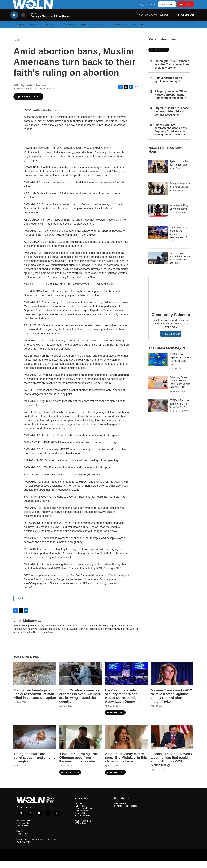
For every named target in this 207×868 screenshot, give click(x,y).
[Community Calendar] (171, 299)
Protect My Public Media (125, 813)
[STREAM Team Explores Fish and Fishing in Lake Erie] (158, 366)
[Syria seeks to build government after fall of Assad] (158, 173)
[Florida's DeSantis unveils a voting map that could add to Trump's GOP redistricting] (172, 744)
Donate (189, 8)
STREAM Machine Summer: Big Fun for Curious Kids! (179, 410)
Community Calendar (171, 321)
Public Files (80, 813)
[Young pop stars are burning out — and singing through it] (35, 744)
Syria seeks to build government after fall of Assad (180, 171)
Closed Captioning (83, 815)
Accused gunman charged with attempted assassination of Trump (179, 241)
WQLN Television (83, 828)
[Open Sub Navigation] (27, 31)
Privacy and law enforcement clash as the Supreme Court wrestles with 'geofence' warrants (171, 136)
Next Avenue (120, 810)
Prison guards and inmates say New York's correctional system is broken (172, 71)
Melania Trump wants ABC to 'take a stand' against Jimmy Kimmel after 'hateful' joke (171, 703)
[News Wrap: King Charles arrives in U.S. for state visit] (158, 217)
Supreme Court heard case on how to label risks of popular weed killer (172, 118)
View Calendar (171, 340)
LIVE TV (168, 8)
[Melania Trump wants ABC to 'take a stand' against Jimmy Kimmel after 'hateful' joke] (172, 680)
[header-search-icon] (142, 8)
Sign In (151, 8)
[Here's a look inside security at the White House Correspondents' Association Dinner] (126, 680)
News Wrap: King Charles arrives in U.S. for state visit (179, 216)
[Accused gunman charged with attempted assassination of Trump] (158, 239)
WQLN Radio (81, 830)
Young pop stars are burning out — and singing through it (34, 764)
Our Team (79, 810)
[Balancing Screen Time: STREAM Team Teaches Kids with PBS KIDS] (158, 389)
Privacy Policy (81, 817)
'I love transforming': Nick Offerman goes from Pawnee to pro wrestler (79, 764)
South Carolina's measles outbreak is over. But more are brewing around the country (80, 703)
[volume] (23, 22)
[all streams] (186, 22)
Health (17, 47)
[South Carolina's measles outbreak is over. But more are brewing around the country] (81, 680)
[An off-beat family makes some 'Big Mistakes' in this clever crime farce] (126, 744)
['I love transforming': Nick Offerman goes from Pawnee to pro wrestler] (81, 744)
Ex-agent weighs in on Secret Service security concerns (180, 193)
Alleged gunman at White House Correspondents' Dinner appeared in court (171, 101)
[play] (14, 22)
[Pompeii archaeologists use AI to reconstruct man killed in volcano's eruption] (35, 680)
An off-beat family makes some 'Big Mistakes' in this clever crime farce (126, 764)
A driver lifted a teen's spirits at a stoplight (169, 86)
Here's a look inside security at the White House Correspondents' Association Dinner (124, 703)
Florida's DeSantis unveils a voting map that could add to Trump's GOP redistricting (171, 766)
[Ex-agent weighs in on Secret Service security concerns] (158, 195)
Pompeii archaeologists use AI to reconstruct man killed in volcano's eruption (35, 701)
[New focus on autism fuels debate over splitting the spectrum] (158, 265)
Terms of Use (81, 820)
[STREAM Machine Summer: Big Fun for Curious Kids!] (158, 412)
